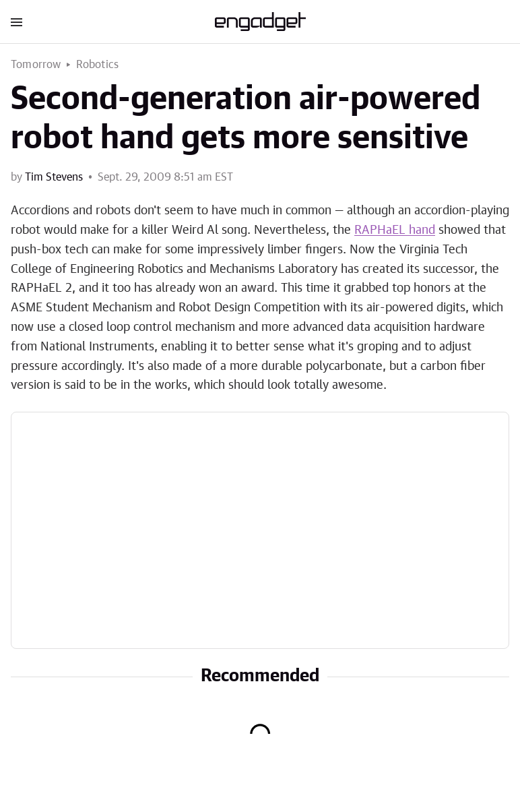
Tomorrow (36, 65)
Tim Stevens (54, 177)
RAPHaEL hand (395, 230)
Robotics (98, 65)
